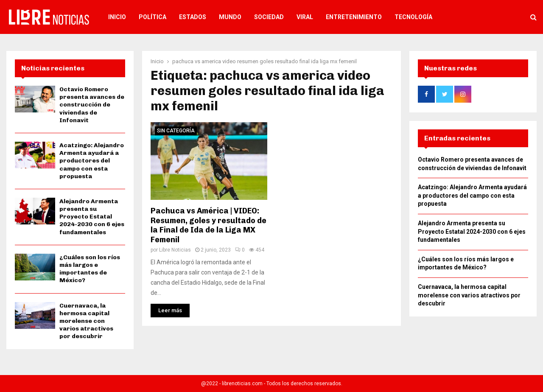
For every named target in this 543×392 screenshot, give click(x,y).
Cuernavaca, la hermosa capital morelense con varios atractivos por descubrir (86, 321)
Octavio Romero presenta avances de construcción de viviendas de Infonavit (92, 105)
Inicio (117, 17)
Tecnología (413, 17)
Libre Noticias (175, 250)
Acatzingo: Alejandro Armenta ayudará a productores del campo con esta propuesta (92, 161)
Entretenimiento (354, 17)
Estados (193, 17)
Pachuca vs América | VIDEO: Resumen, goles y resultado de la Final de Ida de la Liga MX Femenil (209, 225)
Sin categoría (176, 131)
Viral (305, 17)
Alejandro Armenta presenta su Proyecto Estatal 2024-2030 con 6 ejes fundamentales (92, 217)
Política (153, 17)
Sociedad (269, 17)
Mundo (230, 17)
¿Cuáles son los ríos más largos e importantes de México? (90, 269)
